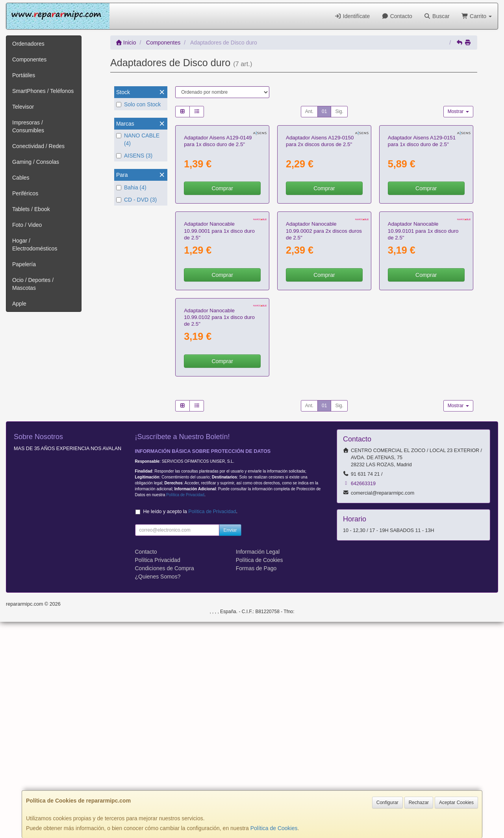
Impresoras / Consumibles (28, 126)
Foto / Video (27, 225)
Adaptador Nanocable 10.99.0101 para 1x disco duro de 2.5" (423, 375)
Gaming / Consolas (36, 162)
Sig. (339, 111)
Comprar (222, 260)
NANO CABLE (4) (138, 139)
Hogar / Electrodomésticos (35, 245)
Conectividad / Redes (38, 146)
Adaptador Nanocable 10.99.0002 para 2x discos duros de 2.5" (324, 375)
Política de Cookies (274, 828)
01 (324, 111)
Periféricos (25, 193)
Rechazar (419, 803)
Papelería (24, 264)
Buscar (437, 16)
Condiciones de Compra (165, 784)
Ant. (309, 111)
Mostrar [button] (458, 111)
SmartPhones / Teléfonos (43, 91)
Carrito (477, 16)
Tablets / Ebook (31, 209)
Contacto (397, 16)
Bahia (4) (131, 187)
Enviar (230, 746)
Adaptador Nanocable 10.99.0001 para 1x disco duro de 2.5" (219, 375)
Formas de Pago (256, 784)
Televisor (23, 107)
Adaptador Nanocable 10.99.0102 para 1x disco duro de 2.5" (219, 534)
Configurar (387, 803)
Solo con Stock (138, 104)
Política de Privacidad (185, 711)
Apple (19, 304)
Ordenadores (28, 44)
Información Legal (258, 768)
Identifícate (352, 16)
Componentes (29, 59)
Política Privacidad (158, 776)
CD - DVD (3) (136, 200)
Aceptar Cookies (456, 803)
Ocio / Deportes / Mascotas (33, 284)
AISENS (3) (134, 156)
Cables (21, 178)
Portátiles (24, 75)
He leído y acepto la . (190, 728)
